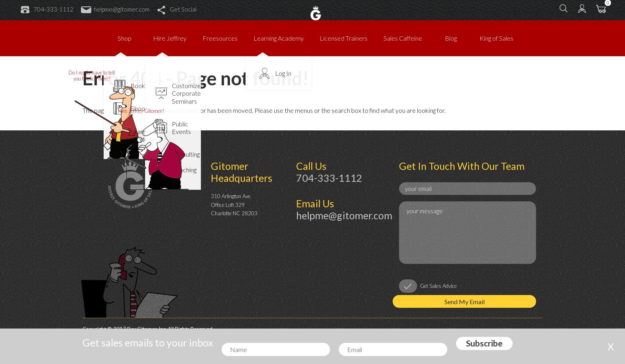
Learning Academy (279, 38)
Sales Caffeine (403, 38)
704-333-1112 (47, 9)
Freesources (220, 38)
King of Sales (496, 38)
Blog (451, 38)
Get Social (177, 9)
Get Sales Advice (438, 286)
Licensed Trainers (344, 38)
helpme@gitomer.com (115, 9)
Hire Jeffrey (170, 38)
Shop (125, 38)
